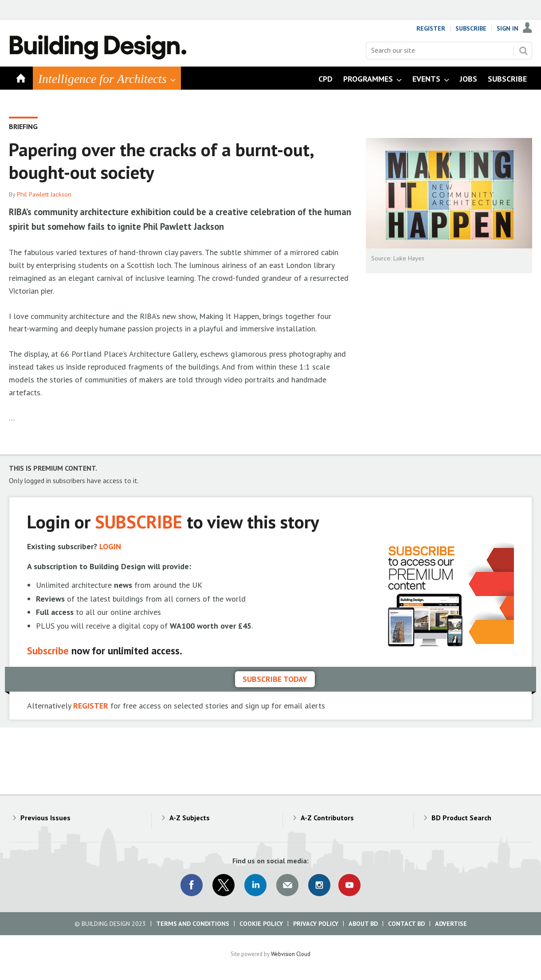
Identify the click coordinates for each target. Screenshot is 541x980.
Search (523, 51)
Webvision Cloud (291, 954)
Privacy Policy (316, 924)
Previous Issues (45, 818)
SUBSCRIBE (139, 521)
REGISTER (91, 706)
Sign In (508, 28)
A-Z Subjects (190, 818)
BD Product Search (461, 818)
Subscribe (471, 28)
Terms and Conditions (193, 924)
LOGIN (110, 546)
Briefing (23, 126)
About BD (363, 924)
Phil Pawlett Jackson (44, 194)
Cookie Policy (261, 924)
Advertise (451, 924)
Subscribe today (275, 679)
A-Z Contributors (327, 818)
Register (431, 28)
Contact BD (406, 924)
